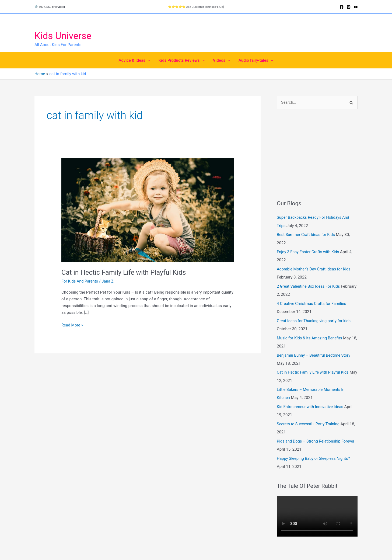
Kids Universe (63, 36)
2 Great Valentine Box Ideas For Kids (309, 286)
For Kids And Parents (80, 281)
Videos (222, 60)
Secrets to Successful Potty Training (309, 424)
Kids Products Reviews (182, 60)
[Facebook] (342, 7)
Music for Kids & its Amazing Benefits (310, 338)
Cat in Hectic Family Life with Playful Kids (126, 272)
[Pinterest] (349, 7)
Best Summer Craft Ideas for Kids (307, 235)
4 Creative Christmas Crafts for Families (312, 304)
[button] (148, 60)
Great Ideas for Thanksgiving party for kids (315, 321)
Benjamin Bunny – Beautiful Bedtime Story (315, 355)
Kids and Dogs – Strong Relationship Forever (317, 441)
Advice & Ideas (135, 60)
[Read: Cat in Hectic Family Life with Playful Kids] (148, 210)
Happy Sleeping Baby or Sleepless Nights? (314, 458)
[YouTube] (356, 7)
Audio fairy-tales (256, 60)
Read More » (73, 325)
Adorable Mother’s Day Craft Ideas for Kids (315, 269)
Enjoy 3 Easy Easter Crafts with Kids (309, 252)
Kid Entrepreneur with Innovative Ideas (311, 406)
